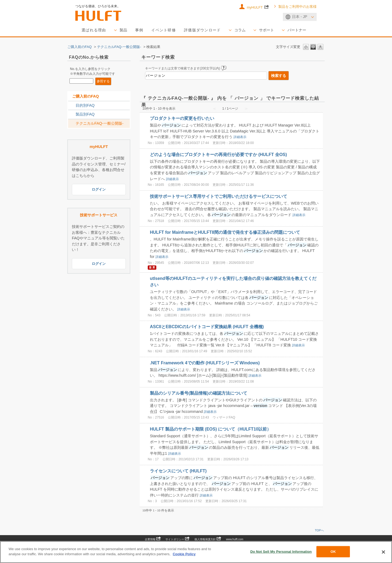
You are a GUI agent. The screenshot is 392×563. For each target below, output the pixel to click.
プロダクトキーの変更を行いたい (182, 118)
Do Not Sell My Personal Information (281, 552)
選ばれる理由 (94, 30)
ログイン (99, 190)
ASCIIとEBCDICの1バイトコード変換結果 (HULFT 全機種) (207, 327)
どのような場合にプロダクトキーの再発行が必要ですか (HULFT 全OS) (218, 155)
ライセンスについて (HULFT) (178, 471)
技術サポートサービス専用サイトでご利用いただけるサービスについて (219, 196)
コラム (240, 30)
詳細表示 (240, 137)
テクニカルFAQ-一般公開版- (119, 47)
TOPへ (319, 530)
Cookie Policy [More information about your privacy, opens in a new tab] (184, 554)
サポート (267, 30)
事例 (139, 30)
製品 (123, 30)
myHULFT (258, 7)
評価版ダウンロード (202, 30)
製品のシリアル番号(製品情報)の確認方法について (199, 393)
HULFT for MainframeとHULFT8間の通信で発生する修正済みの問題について (225, 232)
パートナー (297, 30)
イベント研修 (164, 30)
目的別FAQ (85, 105)
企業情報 (153, 539)
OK (333, 552)
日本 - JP (300, 17)
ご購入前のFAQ (79, 47)
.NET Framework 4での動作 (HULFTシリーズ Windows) (205, 363)
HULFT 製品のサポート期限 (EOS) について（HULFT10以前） (210, 429)
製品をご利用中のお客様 (297, 7)
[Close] (383, 552)
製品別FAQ (85, 114)
